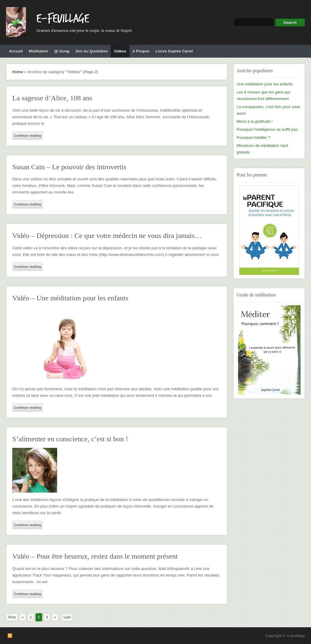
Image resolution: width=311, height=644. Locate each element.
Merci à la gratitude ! (255, 121)
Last (67, 617)
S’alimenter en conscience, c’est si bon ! (70, 439)
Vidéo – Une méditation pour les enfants (70, 298)
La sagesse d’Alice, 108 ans (52, 98)
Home (18, 72)
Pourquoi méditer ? (253, 137)
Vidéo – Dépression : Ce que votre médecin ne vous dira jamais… (107, 236)
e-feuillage (63, 19)
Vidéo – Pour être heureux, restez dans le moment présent (95, 556)
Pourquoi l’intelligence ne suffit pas (267, 129)
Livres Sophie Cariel (174, 51)
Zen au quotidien (92, 51)
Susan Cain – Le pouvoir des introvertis (69, 167)
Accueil (16, 51)
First (12, 617)
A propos (141, 51)
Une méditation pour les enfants (265, 84)
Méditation (38, 51)
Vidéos (120, 51)
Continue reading (28, 136)
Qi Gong (62, 51)
